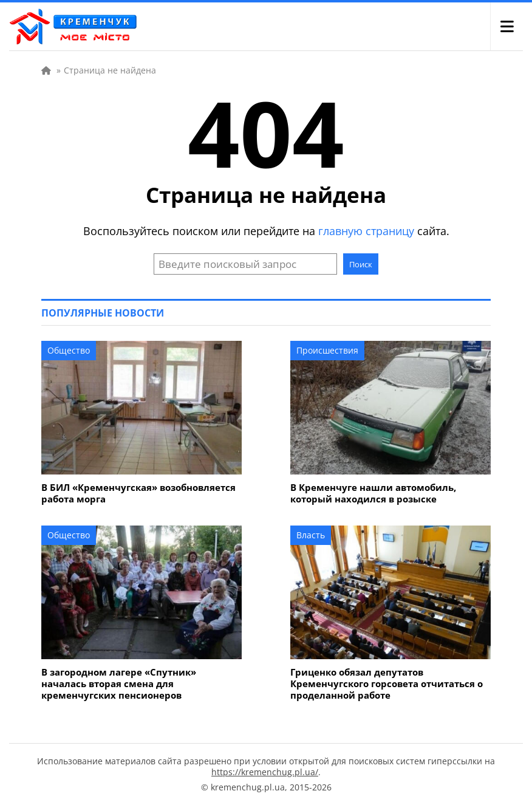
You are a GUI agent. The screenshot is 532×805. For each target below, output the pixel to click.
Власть (311, 535)
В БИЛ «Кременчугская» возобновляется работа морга (138, 493)
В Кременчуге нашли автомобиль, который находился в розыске (373, 493)
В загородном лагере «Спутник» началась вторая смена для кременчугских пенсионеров (119, 684)
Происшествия (327, 350)
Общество (69, 350)
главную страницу (366, 231)
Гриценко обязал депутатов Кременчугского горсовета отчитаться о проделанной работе (387, 684)
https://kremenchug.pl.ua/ (265, 772)
